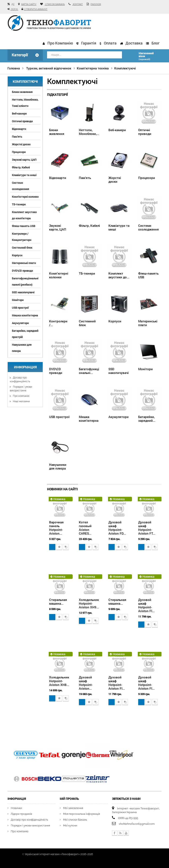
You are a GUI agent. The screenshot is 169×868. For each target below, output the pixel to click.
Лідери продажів (21, 813)
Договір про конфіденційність (29, 819)
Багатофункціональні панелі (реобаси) (25, 281)
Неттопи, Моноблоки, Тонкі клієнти (25, 102)
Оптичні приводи (22, 121)
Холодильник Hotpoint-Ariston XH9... (89, 603)
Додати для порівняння (66, 547)
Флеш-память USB (24, 226)
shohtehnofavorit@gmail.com (137, 823)
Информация (25, 367)
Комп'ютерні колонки (25, 196)
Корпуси (17, 255)
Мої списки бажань (75, 819)
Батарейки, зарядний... (147, 418)
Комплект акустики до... (119, 275)
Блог (155, 43)
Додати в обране (59, 547)
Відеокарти (19, 129)
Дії (13, 4)
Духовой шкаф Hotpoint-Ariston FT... (147, 527)
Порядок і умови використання (30, 825)
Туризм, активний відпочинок (49, 68)
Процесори (19, 152)
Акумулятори (20, 323)
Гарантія (89, 43)
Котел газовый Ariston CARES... (85, 527)
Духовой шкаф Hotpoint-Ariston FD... (117, 527)
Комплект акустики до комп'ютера (24, 215)
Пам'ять (17, 136)
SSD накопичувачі (23, 292)
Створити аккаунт (36, 9)
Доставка (134, 43)
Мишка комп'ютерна (25, 315)
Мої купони (70, 825)
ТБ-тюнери (19, 204)
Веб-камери (19, 113)
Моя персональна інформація (81, 813)
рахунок (96, 4)
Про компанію (60, 43)
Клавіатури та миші (24, 175)
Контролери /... (58, 323)
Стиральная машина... (58, 601)
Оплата (110, 43)
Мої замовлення (73, 808)
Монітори (18, 300)
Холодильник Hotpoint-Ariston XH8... (59, 681)
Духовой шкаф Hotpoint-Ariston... (86, 682)
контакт (78, 4)
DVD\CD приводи (22, 270)
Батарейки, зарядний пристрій (25, 334)
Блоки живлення (22, 92)
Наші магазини (21, 401)
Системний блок (22, 247)
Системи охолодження (20, 186)
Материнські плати (24, 263)
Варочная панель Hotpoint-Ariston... (56, 527)
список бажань (55, 4)
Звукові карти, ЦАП (24, 159)
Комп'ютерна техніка (93, 68)
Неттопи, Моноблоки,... (89, 132)
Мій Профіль (69, 798)
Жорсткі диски (21, 144)
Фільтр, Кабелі (21, 167)
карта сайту (29, 4)
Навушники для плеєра (22, 348)
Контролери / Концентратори (22, 237)
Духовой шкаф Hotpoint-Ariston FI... (146, 605)
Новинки (16, 808)
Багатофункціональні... (89, 371)
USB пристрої (20, 307)
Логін (14, 9)
